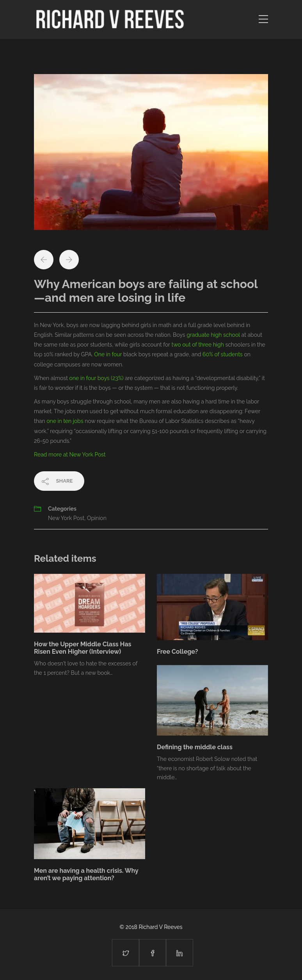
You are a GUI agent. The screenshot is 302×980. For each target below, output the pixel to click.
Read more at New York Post (70, 455)
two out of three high (198, 345)
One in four (108, 354)
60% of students (223, 354)
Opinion (97, 518)
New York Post (66, 518)
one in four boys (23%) (96, 378)
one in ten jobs (65, 421)
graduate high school (213, 335)
